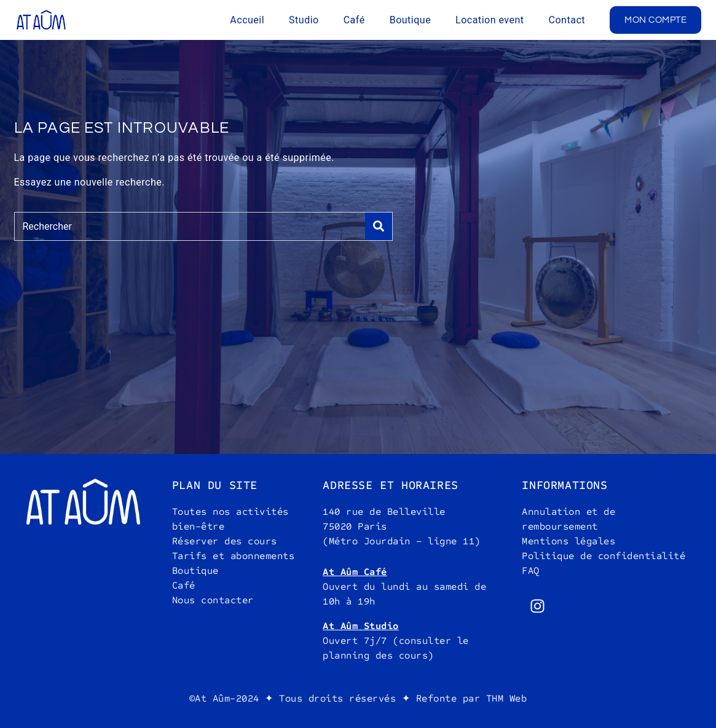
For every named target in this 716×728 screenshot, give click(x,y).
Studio (304, 20)
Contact (567, 20)
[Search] (379, 226)
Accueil (247, 20)
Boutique (410, 20)
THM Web (507, 698)
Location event (490, 20)
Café (354, 20)
